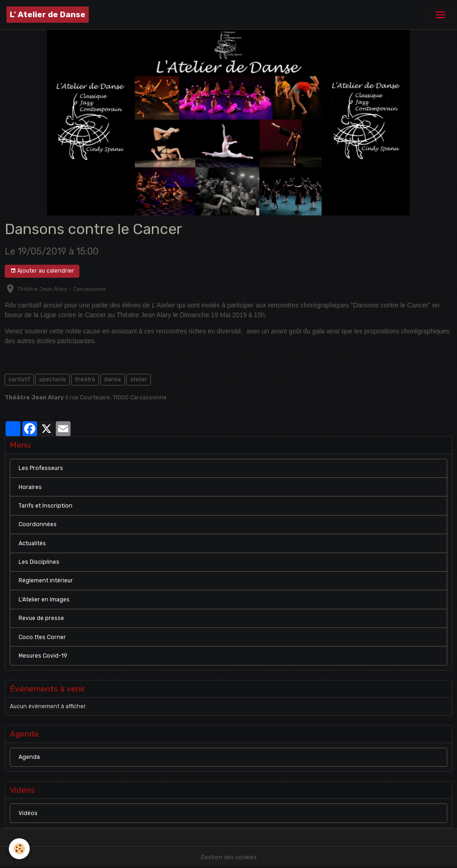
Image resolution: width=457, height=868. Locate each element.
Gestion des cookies (229, 857)
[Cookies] (20, 849)
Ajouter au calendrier (42, 271)
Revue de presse (41, 618)
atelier (139, 379)
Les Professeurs (41, 468)
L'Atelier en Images (44, 600)
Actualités (32, 543)
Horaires (30, 487)
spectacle (52, 379)
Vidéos (28, 813)
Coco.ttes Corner (42, 637)
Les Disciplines (39, 562)
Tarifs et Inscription (46, 506)
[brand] (48, 15)
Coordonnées (38, 524)
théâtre (85, 379)
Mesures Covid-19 (43, 656)
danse (113, 379)
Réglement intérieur (46, 581)
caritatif (19, 379)
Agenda (29, 757)
